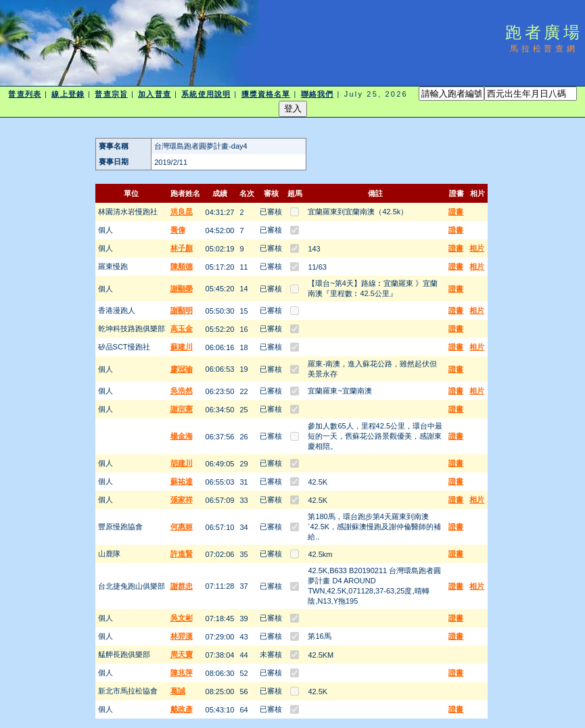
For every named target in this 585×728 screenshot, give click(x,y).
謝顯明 (182, 310)
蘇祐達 (182, 481)
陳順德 (182, 266)
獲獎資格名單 (266, 94)
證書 (456, 212)
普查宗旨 (111, 94)
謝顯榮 (182, 289)
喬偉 (178, 230)
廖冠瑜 (182, 369)
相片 (477, 248)
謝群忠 (182, 586)
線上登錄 (68, 94)
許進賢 (182, 554)
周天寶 (182, 654)
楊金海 (182, 436)
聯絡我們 (317, 94)
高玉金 (182, 329)
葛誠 (178, 691)
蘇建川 (182, 347)
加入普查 (154, 94)
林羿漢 (182, 636)
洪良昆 (182, 212)
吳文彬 (182, 618)
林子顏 (182, 248)
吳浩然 (182, 391)
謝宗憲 (182, 409)
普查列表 (24, 94)
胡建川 (182, 463)
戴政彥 (182, 709)
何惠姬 (182, 527)
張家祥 (182, 500)
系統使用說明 (206, 94)
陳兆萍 (182, 673)
